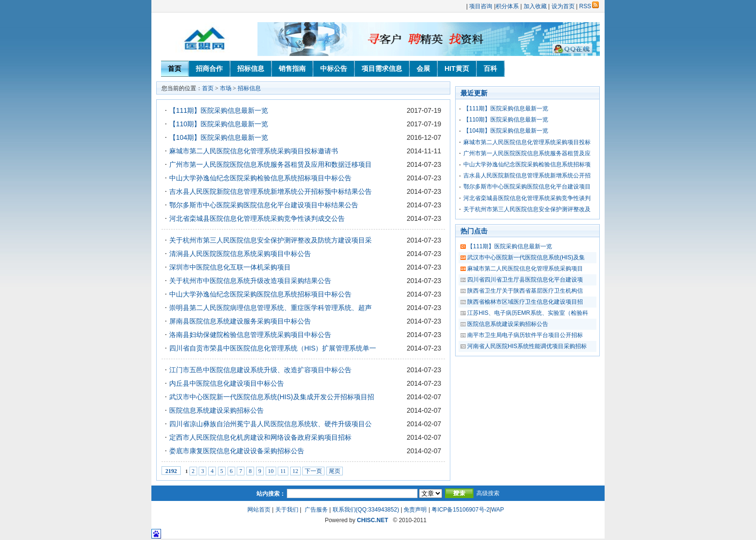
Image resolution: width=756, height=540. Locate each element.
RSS (589, 6)
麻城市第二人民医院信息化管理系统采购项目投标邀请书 (254, 151)
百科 (490, 68)
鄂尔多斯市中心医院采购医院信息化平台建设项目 (527, 187)
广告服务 (316, 510)
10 (271, 471)
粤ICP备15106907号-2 (460, 510)
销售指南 (292, 68)
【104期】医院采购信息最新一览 (219, 137)
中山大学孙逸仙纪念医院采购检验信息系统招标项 (527, 164)
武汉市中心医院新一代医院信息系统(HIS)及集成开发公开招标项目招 (272, 397)
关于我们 (287, 510)
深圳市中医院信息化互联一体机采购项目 (230, 267)
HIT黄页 (457, 68)
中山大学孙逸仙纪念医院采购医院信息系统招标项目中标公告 (260, 294)
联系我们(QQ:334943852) (366, 510)
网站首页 (259, 510)
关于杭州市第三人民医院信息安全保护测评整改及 (527, 209)
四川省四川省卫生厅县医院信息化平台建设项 (525, 280)
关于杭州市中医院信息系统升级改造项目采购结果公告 (250, 281)
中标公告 (334, 68)
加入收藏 (535, 6)
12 (296, 471)
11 (283, 471)
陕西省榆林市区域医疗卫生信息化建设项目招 (525, 302)
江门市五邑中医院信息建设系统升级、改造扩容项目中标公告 (260, 370)
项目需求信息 (382, 68)
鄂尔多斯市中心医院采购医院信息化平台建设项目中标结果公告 (264, 205)
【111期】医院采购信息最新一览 (219, 110)
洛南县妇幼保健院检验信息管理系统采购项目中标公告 (250, 335)
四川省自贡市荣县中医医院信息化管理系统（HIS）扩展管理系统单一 (273, 348)
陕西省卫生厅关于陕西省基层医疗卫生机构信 (525, 291)
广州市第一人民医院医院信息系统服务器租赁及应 (527, 153)
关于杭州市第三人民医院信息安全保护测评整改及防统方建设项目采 (270, 240)
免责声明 (415, 510)
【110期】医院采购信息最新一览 (219, 124)
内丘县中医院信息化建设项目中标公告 (227, 383)
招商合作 (209, 68)
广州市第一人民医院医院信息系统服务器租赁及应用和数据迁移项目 (270, 164)
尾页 (335, 471)
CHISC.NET (372, 520)
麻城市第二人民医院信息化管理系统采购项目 (525, 269)
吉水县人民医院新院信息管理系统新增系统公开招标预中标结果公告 (270, 191)
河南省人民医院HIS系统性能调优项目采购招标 (527, 346)
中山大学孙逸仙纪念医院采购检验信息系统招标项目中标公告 (260, 178)
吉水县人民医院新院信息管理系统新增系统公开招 (527, 175)
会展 (423, 68)
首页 (175, 68)
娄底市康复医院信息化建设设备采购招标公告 (237, 451)
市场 (226, 88)
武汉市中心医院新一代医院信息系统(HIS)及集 (526, 257)
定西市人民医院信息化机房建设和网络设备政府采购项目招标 (260, 437)
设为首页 (563, 6)
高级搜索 (488, 493)
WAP (497, 510)
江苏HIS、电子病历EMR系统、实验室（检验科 (528, 313)
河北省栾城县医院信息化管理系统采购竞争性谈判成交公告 (257, 218)
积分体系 (507, 6)
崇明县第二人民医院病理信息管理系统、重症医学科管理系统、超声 (270, 308)
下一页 (313, 471)
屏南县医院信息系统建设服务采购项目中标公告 (240, 321)
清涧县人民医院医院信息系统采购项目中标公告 (240, 254)
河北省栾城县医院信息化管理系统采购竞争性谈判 (527, 198)
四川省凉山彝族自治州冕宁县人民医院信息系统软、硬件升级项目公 (270, 424)
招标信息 (251, 68)
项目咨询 (481, 6)
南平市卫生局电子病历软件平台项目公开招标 (525, 335)
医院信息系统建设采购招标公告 (216, 410)
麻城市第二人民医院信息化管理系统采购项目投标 (527, 142)
